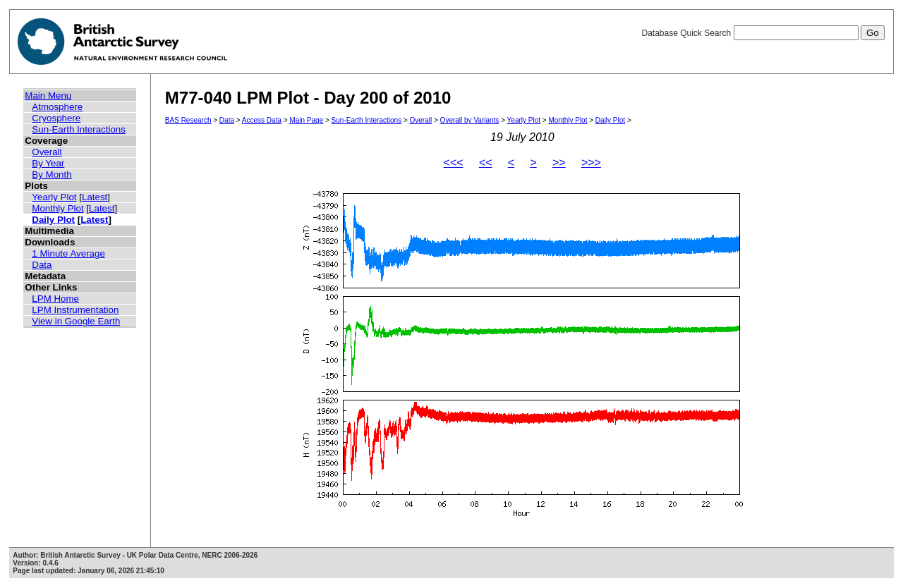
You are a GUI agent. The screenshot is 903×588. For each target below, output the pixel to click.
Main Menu (48, 96)
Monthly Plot (57, 208)
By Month (51, 174)
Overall (47, 152)
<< (486, 163)
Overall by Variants (470, 120)
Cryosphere (56, 118)
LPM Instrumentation (75, 310)
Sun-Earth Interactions (79, 129)
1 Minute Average (68, 253)
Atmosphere (57, 107)
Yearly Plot (54, 197)
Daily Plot (53, 220)
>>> (591, 163)
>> (559, 163)
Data (42, 265)
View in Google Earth (76, 321)
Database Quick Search (763, 33)
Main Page (306, 120)
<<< (454, 163)
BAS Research (188, 120)
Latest (95, 197)
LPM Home (55, 299)
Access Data (262, 120)
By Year (48, 163)
